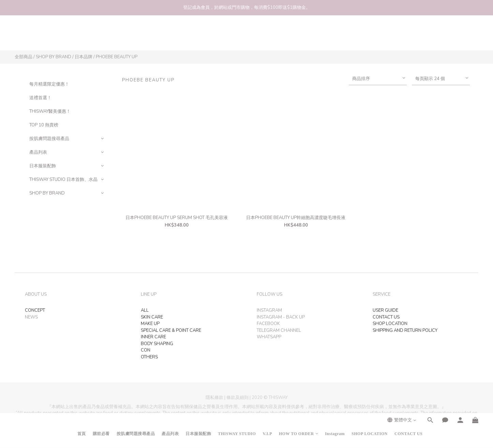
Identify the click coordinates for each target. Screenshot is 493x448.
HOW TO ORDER (298, 36)
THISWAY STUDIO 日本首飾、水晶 (63, 180)
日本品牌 (84, 57)
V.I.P (267, 36)
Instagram (335, 36)
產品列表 (170, 36)
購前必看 (101, 36)
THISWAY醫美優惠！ (50, 111)
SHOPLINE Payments (259, 439)
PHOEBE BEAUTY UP (117, 57)
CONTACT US (408, 36)
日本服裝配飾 (198, 36)
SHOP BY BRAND (54, 57)
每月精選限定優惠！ (49, 84)
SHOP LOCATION (370, 36)
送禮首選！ (40, 98)
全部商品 (24, 57)
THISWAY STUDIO (237, 36)
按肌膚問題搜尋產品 (136, 36)
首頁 (82, 36)
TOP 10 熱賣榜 (44, 125)
